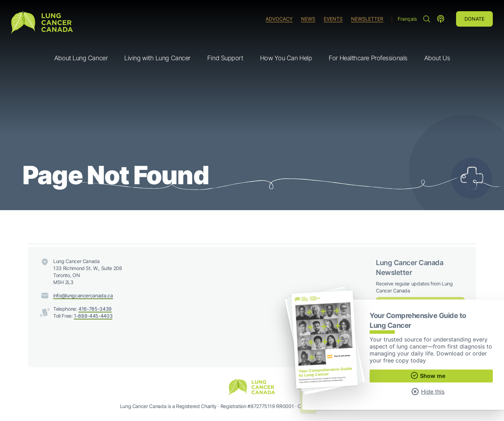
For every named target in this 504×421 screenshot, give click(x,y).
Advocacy (279, 19)
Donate (474, 19)
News (308, 19)
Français (407, 19)
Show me (428, 375)
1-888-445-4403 (93, 316)
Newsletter (367, 19)
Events (333, 19)
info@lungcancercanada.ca (83, 295)
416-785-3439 (95, 309)
